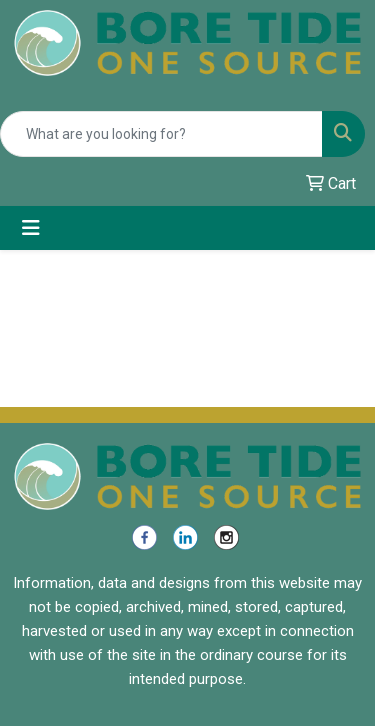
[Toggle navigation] (31, 228)
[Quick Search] (161, 134)
